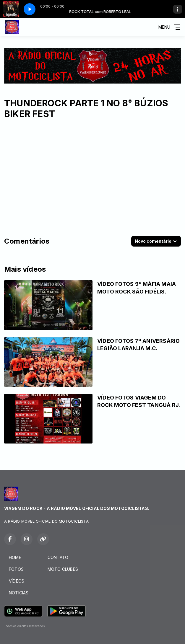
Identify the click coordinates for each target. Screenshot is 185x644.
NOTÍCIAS (19, 593)
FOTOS (16, 569)
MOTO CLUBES (63, 569)
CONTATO (58, 557)
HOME (15, 557)
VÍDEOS (17, 581)
